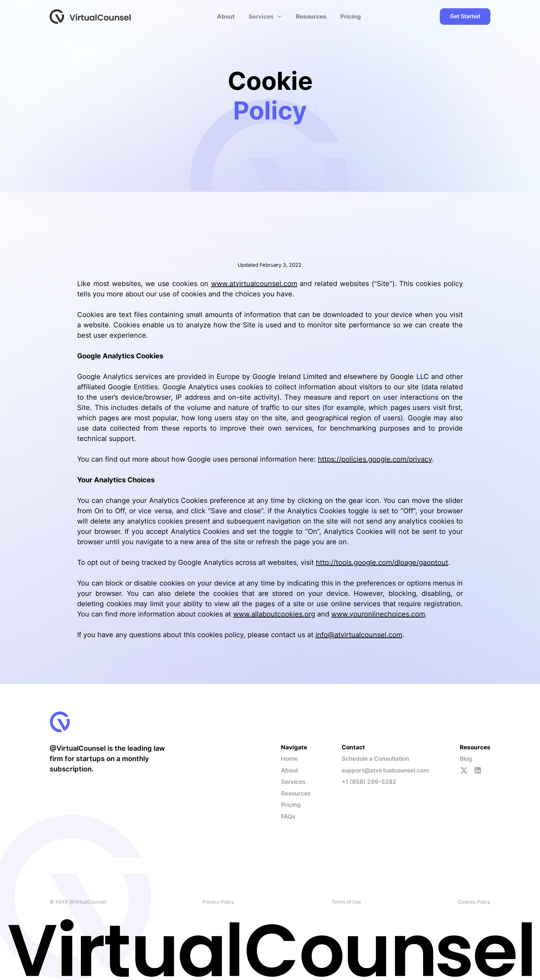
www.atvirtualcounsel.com (254, 284)
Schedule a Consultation (375, 759)
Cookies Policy (474, 902)
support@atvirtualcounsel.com (385, 770)
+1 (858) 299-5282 (369, 782)
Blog (466, 759)
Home (289, 759)
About (226, 17)
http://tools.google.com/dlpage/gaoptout (382, 562)
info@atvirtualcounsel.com (359, 635)
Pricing (351, 17)
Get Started (465, 16)
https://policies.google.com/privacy (375, 459)
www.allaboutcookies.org (274, 614)
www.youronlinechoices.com (378, 614)
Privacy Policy (218, 902)
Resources (311, 17)
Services (293, 782)
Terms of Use (346, 902)
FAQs (288, 816)
